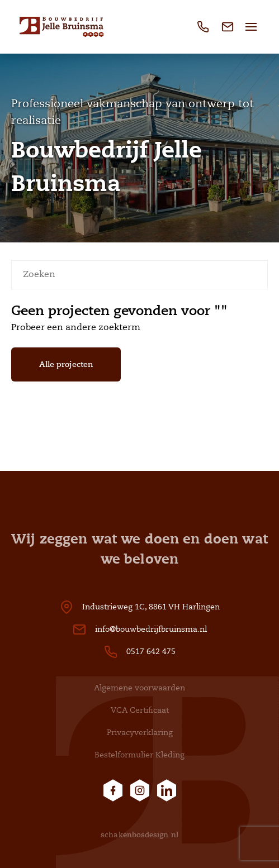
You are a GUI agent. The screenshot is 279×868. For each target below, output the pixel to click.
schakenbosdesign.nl (139, 835)
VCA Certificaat (140, 710)
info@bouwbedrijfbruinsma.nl (151, 629)
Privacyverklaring (140, 733)
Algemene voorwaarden (139, 688)
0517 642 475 (151, 652)
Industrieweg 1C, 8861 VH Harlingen (151, 607)
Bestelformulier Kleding (139, 755)
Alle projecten (66, 364)
